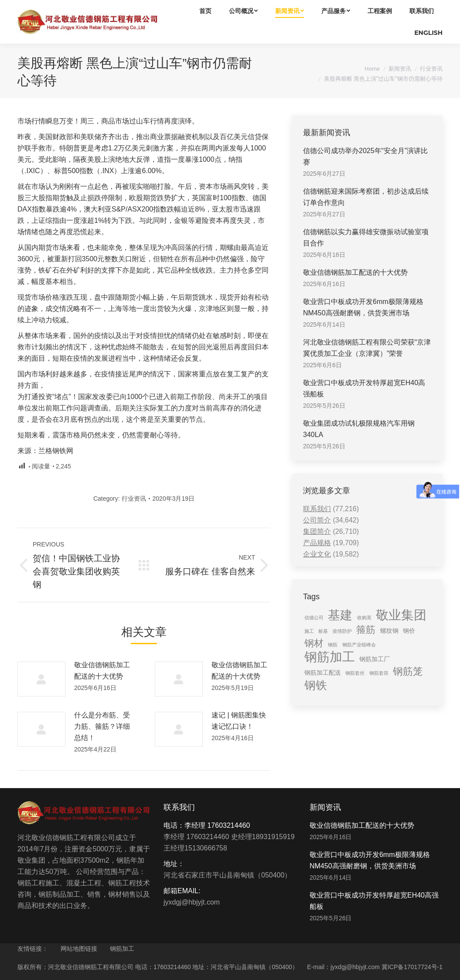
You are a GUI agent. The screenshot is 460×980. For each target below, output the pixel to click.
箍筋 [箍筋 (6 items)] (366, 630)
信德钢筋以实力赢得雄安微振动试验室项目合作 (366, 237)
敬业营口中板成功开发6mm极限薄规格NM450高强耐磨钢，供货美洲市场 (363, 307)
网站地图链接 (79, 949)
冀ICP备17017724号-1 (412, 967)
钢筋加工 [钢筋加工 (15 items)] (330, 657)
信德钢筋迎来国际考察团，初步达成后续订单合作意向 (366, 197)
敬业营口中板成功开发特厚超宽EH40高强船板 (364, 388)
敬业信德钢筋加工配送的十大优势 (102, 671)
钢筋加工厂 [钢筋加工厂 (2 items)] (375, 659)
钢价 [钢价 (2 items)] (409, 631)
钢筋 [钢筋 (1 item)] (333, 645)
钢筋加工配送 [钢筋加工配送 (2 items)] (323, 673)
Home (372, 69)
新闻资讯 (400, 69)
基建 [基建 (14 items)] (340, 615)
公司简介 (317, 520)
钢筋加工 (122, 949)
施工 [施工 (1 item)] (309, 631)
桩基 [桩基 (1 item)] (323, 631)
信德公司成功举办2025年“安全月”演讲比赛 (365, 156)
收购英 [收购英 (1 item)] (364, 618)
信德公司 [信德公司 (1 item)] (314, 618)
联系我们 (317, 509)
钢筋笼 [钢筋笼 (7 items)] (408, 671)
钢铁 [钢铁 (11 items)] (316, 685)
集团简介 (317, 531)
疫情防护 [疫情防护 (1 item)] (342, 631)
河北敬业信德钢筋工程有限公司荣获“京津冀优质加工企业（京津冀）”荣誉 (367, 348)
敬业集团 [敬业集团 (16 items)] (401, 615)
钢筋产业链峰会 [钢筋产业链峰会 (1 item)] (359, 645)
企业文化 (317, 554)
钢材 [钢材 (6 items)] (314, 643)
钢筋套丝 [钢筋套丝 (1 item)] (355, 673)
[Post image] (41, 679)
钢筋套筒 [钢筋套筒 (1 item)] (379, 673)
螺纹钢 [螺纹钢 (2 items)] (389, 631)
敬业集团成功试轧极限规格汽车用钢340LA (359, 429)
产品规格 (317, 543)
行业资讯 (431, 69)
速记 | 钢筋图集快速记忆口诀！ (239, 721)
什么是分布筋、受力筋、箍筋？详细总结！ (102, 726)
